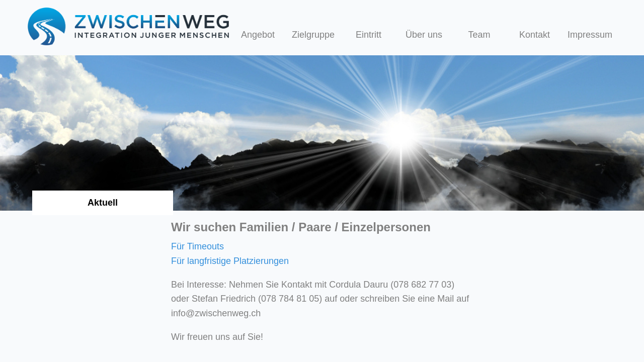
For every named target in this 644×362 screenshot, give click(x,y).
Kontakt (535, 35)
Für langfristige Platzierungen (230, 261)
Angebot (258, 35)
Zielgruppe (313, 35)
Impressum (590, 35)
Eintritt (369, 35)
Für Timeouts (197, 246)
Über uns (424, 35)
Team (479, 35)
